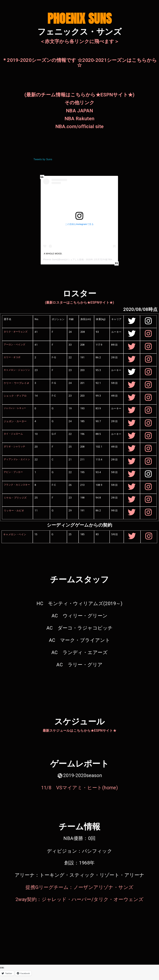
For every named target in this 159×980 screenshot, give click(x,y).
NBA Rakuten (79, 119)
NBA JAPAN (79, 111)
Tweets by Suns (43, 159)
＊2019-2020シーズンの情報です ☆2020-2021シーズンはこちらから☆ (79, 63)
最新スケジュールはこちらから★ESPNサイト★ (79, 731)
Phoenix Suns (50, 259)
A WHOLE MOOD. (53, 254)
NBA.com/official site (79, 126)
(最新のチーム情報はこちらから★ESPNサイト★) (79, 95)
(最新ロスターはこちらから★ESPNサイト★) (80, 302)
